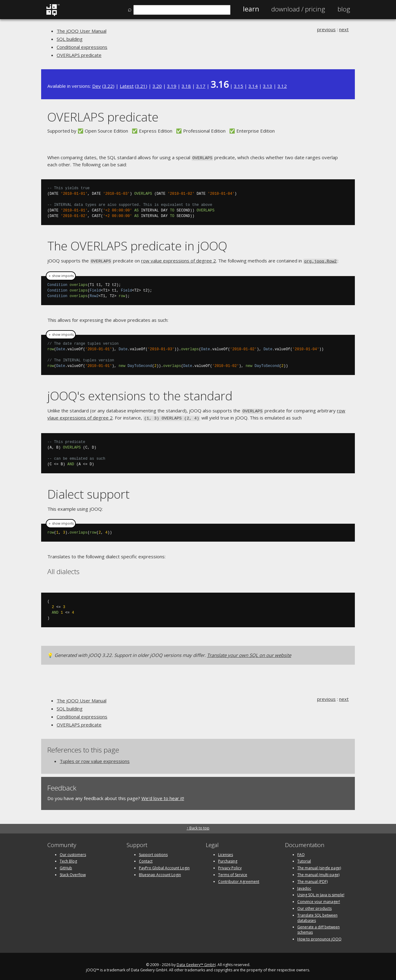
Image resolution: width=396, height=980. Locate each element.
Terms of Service (233, 872)
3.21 (141, 86)
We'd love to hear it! (163, 796)
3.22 (108, 86)
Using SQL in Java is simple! (321, 893)
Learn (251, 9)
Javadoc (304, 886)
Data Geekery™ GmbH (196, 962)
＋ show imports (61, 275)
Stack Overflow (73, 872)
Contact (146, 859)
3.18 (186, 86)
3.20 (157, 86)
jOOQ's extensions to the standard (140, 395)
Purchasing (228, 859)
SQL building (70, 39)
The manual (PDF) (312, 879)
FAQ (301, 852)
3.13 (268, 86)
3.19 (172, 86)
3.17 (201, 86)
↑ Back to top (198, 826)
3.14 (253, 86)
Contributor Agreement (239, 879)
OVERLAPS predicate (79, 55)
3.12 (282, 86)
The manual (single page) (319, 866)
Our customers (73, 852)
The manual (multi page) (318, 872)
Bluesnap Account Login (160, 872)
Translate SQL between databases (317, 915)
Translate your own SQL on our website (249, 653)
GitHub (66, 866)
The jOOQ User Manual (82, 31)
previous (326, 29)
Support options (153, 852)
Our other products (314, 906)
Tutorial (304, 859)
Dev (97, 86)
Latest (127, 86)
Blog (344, 9)
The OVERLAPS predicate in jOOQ (137, 245)
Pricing (298, 9)
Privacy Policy (230, 866)
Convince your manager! (319, 899)
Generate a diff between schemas (319, 927)
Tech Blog (68, 859)
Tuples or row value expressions (95, 759)
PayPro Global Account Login (164, 866)
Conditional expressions (82, 47)
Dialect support (88, 492)
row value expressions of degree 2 (179, 260)
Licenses (226, 852)
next (344, 29)
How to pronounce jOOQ (319, 937)
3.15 (239, 86)
